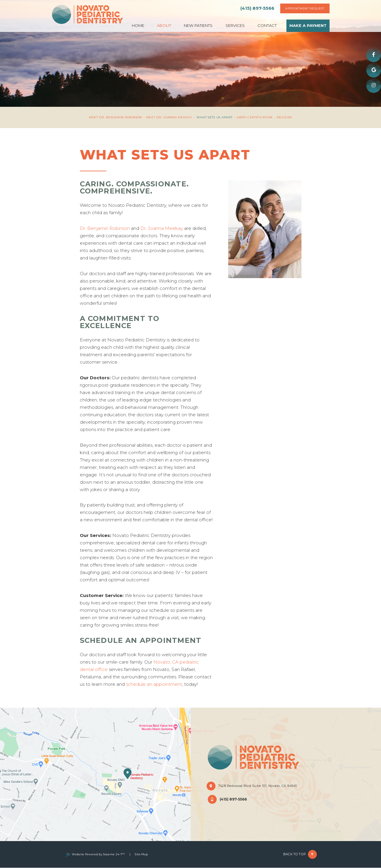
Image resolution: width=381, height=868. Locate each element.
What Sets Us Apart (214, 117)
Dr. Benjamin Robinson (105, 228)
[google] (374, 70)
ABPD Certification (254, 117)
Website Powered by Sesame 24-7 (95, 855)
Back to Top (300, 854)
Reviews (284, 117)
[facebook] (374, 55)
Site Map (141, 854)
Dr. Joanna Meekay (162, 228)
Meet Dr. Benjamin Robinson (115, 117)
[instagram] (374, 85)
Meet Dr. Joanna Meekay (169, 117)
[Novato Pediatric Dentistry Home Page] (88, 15)
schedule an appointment (154, 684)
